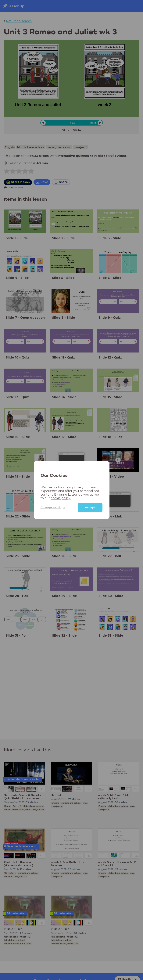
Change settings (53, 507)
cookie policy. (61, 498)
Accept (90, 507)
